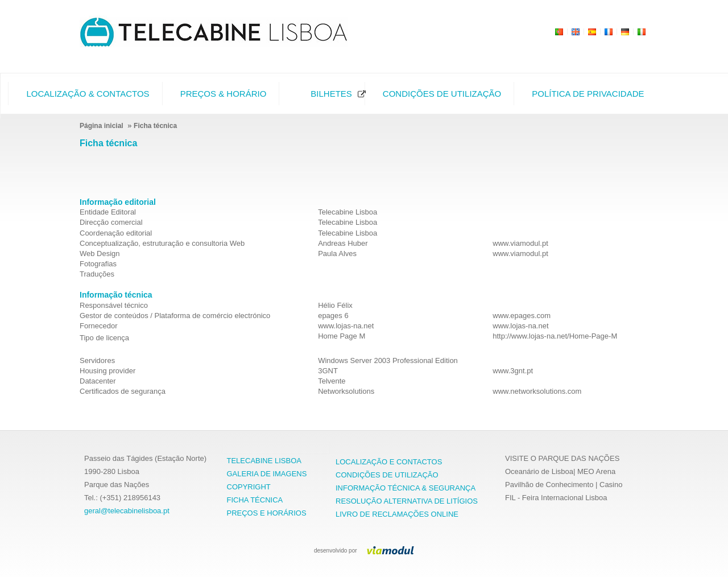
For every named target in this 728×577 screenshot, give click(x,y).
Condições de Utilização (442, 94)
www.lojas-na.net (520, 326)
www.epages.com (522, 316)
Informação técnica (116, 295)
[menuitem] (85, 94)
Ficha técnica (108, 143)
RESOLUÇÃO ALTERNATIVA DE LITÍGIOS (407, 501)
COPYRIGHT (249, 487)
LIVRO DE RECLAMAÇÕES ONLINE (397, 514)
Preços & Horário (224, 94)
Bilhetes (331, 94)
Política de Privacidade (588, 94)
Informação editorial (118, 202)
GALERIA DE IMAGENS (267, 474)
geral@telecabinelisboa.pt (127, 511)
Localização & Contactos (88, 94)
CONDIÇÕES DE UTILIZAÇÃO (387, 475)
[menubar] (326, 94)
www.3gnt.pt (513, 371)
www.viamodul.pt (520, 243)
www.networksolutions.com (537, 391)
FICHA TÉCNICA (255, 500)
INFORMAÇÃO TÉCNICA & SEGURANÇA (406, 488)
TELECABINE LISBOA (264, 461)
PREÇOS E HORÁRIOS (267, 513)
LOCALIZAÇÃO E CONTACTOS (389, 462)
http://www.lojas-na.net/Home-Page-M (555, 336)
